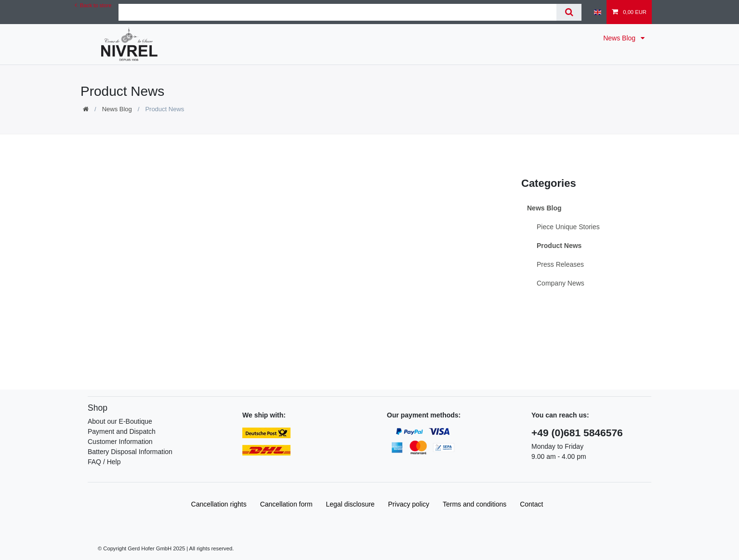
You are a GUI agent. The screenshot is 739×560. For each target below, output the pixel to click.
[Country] (598, 12)
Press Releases (560, 264)
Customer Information (120, 442)
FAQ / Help (104, 462)
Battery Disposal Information (130, 452)
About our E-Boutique (120, 421)
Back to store (93, 5)
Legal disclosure (350, 504)
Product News (559, 246)
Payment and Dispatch (122, 431)
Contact (531, 504)
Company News (561, 283)
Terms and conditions (475, 504)
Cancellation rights (219, 504)
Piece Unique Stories (568, 227)
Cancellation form (286, 504)
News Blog (620, 38)
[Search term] (337, 12)
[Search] (569, 12)
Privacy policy (409, 504)
